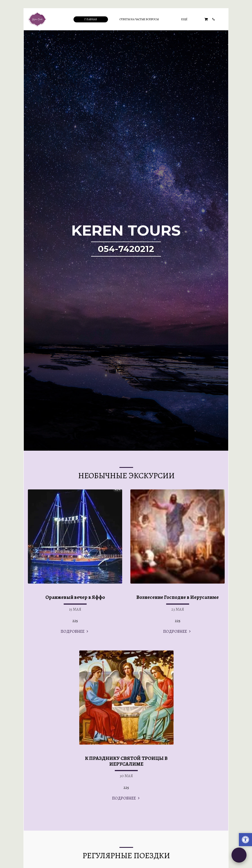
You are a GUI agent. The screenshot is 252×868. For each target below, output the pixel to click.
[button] (206, 19)
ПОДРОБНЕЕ (75, 631)
